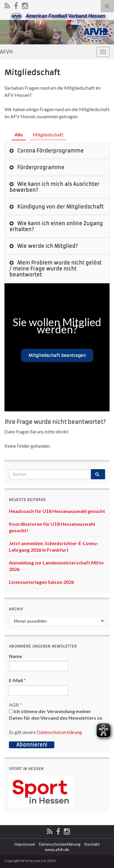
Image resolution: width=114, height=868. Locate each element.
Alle (19, 134)
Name (15, 656)
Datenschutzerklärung (59, 732)
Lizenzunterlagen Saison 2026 (41, 582)
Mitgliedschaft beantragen (57, 355)
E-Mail (17, 680)
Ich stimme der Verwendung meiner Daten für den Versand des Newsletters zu (56, 714)
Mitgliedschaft (48, 134)
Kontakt (92, 844)
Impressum (25, 844)
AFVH (6, 52)
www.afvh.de (57, 849)
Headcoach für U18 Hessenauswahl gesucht (57, 511)
